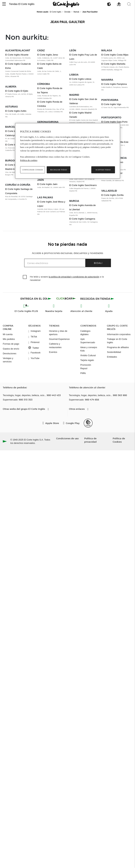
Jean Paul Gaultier (67, 22)
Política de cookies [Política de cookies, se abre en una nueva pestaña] (29, 160)
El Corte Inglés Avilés (16, 111)
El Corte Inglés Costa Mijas (115, 55)
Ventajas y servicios (8, 360)
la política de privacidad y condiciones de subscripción (74, 277)
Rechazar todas (59, 170)
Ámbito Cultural (88, 355)
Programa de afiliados (118, 347)
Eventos (53, 352)
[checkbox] (25, 277)
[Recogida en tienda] (97, 299)
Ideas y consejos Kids (89, 349)
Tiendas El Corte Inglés (22, 4)
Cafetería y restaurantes (55, 345)
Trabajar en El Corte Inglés (117, 341)
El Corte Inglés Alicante (17, 55)
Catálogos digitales (85, 333)
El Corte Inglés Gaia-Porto (114, 122)
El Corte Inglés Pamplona (114, 84)
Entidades (112, 357)
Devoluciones (10, 353)
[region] (68, 151)
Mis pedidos (9, 339)
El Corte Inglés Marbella (113, 64)
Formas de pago (11, 344)
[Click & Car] (66, 299)
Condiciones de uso (67, 438)
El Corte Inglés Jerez (48, 55)
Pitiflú (83, 373)
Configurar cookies (33, 170)
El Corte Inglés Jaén (47, 184)
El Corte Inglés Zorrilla (112, 195)
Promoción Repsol (86, 367)
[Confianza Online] (88, 423)
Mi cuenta (8, 334)
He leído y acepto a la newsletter (67, 278)
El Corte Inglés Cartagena (82, 219)
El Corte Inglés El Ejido (17, 91)
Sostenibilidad (114, 352)
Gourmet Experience (59, 339)
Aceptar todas (103, 170)
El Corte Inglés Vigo (111, 104)
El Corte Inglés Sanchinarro (83, 185)
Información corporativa (119, 334)
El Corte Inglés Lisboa (80, 79)
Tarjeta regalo (87, 360)
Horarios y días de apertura (58, 333)
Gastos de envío (11, 349)
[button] (4, 4)
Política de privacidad (90, 440)
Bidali (98, 263)
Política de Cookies (119, 440)
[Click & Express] (36, 299)
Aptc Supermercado (88, 341)
